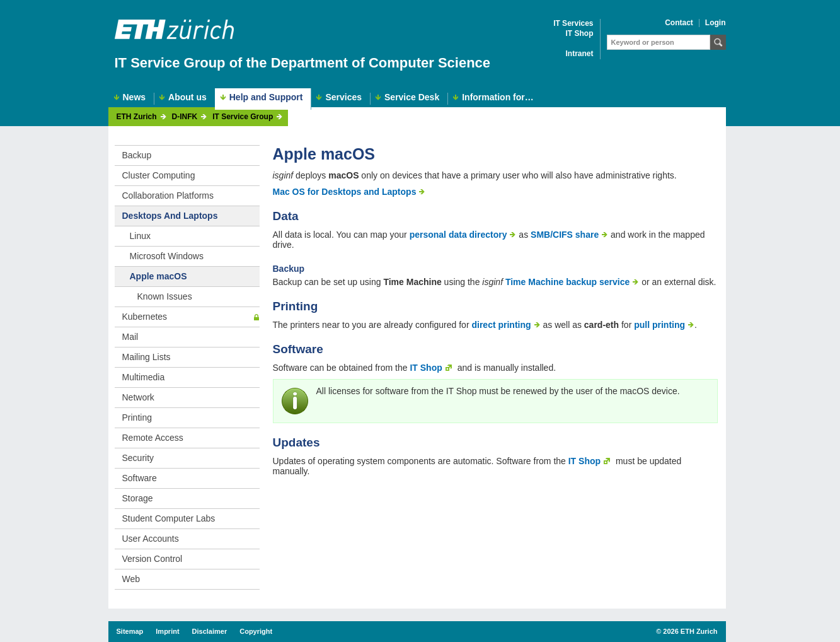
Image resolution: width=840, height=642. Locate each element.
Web (131, 579)
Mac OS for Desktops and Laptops (345, 192)
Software (140, 478)
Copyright (256, 631)
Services (343, 97)
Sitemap (130, 631)
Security (138, 458)
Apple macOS (158, 276)
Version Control (152, 559)
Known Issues (165, 296)
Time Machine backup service (567, 282)
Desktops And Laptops (170, 216)
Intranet (579, 54)
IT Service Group (243, 117)
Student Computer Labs (169, 518)
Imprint (167, 631)
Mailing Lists (147, 357)
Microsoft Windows (167, 256)
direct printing (501, 325)
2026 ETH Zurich (690, 631)
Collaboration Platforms (168, 196)
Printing (137, 417)
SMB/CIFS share (565, 235)
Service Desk (412, 97)
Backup (137, 155)
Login (716, 23)
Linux (140, 236)
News (135, 97)
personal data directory (458, 235)
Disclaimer (210, 631)
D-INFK (185, 117)
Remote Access (153, 438)
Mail (130, 337)
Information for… (498, 97)
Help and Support (266, 97)
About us (187, 97)
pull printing (659, 325)
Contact (679, 23)
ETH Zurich (137, 117)
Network (138, 397)
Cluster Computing (159, 175)
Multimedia (144, 377)
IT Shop (580, 34)
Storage (138, 498)
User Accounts (151, 539)
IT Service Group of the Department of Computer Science (303, 63)
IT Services (573, 24)
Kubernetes (145, 317)
